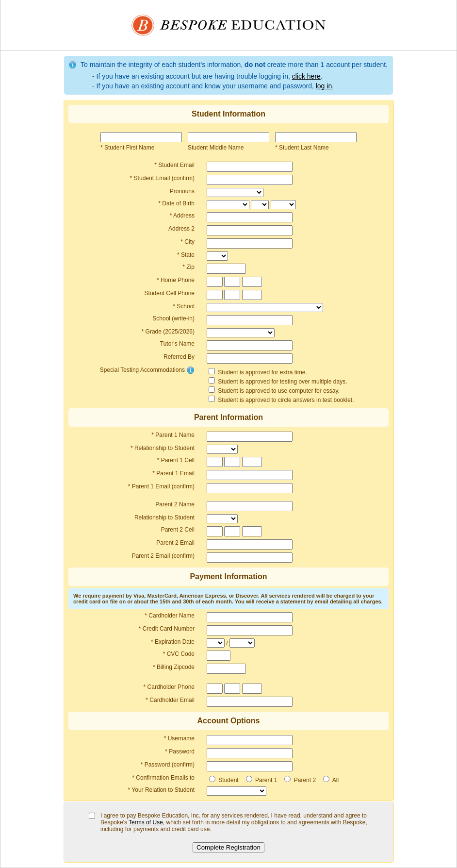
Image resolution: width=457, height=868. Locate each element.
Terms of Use (146, 822)
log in (324, 86)
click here (306, 76)
